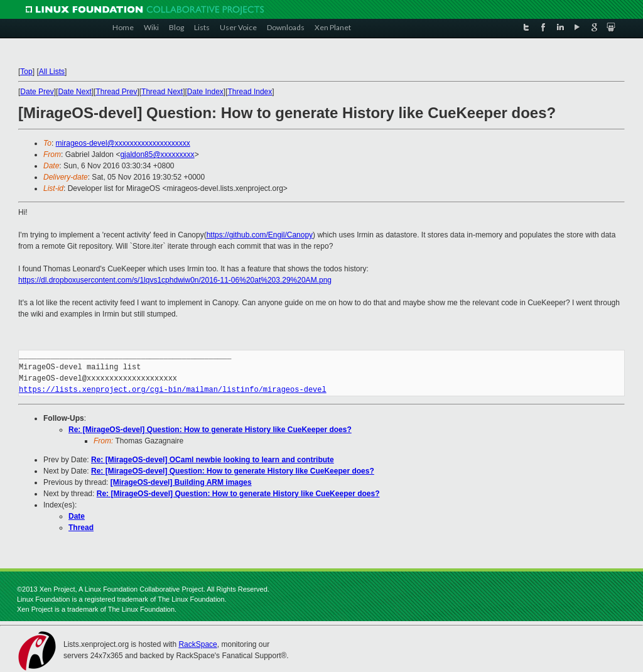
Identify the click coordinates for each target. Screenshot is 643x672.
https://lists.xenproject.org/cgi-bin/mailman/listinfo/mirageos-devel (173, 390)
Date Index (205, 92)
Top (26, 72)
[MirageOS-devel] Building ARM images (181, 482)
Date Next (74, 92)
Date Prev (37, 92)
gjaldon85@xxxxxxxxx (157, 154)
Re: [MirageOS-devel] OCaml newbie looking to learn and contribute (213, 460)
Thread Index (250, 92)
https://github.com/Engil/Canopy (260, 235)
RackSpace (197, 644)
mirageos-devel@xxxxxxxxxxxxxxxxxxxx (123, 143)
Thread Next (162, 92)
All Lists (52, 72)
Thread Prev (116, 92)
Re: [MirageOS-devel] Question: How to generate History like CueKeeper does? (210, 430)
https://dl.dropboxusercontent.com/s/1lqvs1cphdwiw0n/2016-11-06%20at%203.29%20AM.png (175, 280)
